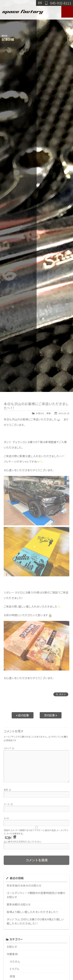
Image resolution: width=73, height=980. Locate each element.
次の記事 (51, 715)
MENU (67, 12)
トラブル (15, 969)
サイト (7, 818)
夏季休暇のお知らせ (19, 904)
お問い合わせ (40, 3)
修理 (13, 976)
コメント (9, 748)
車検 (49, 413)
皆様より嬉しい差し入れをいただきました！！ (33, 912)
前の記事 (23, 715)
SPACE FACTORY (23, 12)
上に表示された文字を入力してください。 (23, 841)
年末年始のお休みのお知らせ (24, 885)
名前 (7, 790)
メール (8, 804)
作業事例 (12, 954)
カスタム (15, 961)
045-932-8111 (61, 3)
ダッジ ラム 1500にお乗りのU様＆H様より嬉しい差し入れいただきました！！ (35, 921)
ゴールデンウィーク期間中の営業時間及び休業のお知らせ (36, 895)
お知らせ (40, 413)
